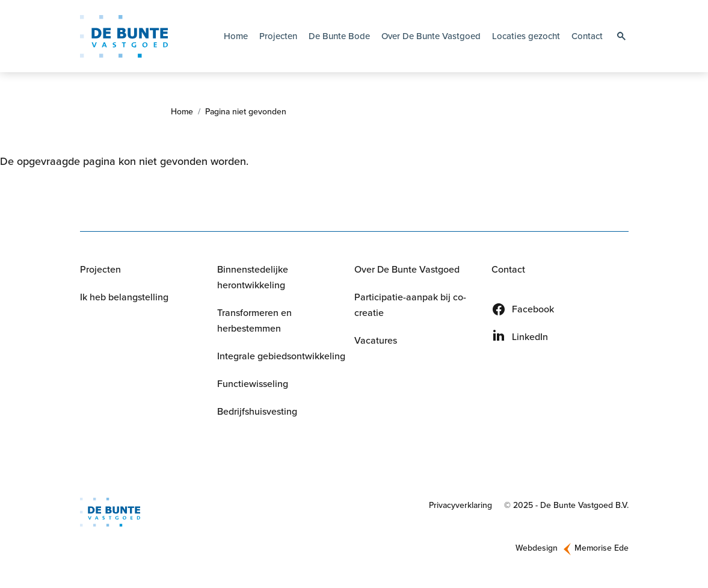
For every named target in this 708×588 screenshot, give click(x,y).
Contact (587, 36)
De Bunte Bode (339, 36)
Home (236, 36)
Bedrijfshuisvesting (257, 411)
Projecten (278, 36)
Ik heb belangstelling (124, 297)
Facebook (533, 309)
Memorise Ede (602, 548)
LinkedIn (530, 337)
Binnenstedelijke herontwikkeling (253, 277)
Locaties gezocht (526, 36)
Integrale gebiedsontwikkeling (281, 356)
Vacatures (376, 340)
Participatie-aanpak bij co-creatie (410, 305)
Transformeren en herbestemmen (254, 320)
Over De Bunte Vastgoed (407, 269)
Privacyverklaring (460, 505)
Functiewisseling (253, 384)
